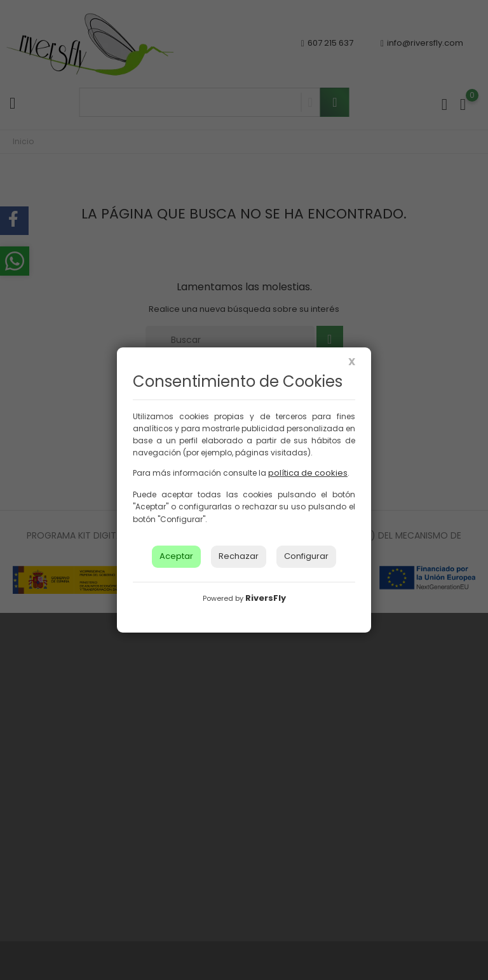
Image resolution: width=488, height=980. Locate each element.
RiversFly (266, 598)
